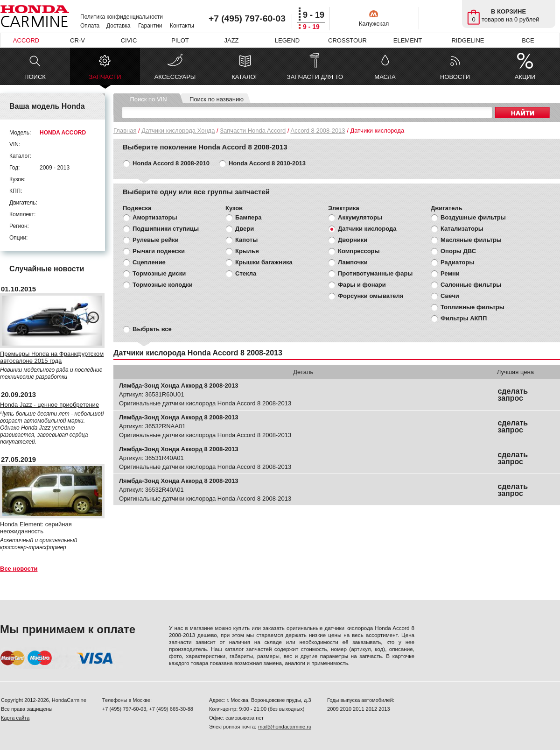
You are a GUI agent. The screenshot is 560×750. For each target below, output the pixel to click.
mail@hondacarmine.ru (285, 727)
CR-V (77, 40)
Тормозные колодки (163, 285)
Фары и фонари (362, 285)
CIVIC (129, 40)
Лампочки (353, 262)
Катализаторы (462, 229)
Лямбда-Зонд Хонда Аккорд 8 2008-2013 (179, 386)
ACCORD (26, 40)
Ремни (450, 273)
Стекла (246, 273)
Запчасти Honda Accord (253, 131)
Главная (125, 131)
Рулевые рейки (156, 240)
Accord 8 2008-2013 (318, 131)
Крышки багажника (264, 262)
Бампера (248, 217)
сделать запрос (513, 395)
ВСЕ (528, 40)
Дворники (353, 240)
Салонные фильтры (471, 285)
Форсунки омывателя (371, 296)
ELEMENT (408, 40)
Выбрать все (152, 329)
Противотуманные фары (375, 273)
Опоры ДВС (458, 251)
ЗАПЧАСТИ (105, 79)
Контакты (182, 26)
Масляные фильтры (471, 240)
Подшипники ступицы (166, 229)
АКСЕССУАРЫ (175, 77)
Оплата (90, 26)
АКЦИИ (525, 77)
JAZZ (231, 40)
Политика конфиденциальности (122, 17)
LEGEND (287, 40)
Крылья (247, 251)
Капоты (246, 240)
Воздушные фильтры (473, 217)
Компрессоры (359, 251)
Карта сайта (15, 718)
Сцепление (149, 262)
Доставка (119, 26)
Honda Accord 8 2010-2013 (267, 163)
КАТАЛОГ (245, 77)
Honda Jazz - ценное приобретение (49, 405)
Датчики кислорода (367, 229)
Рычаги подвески (159, 251)
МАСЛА (385, 77)
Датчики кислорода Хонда (178, 131)
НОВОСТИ (455, 77)
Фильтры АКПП (464, 318)
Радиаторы (457, 262)
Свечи (450, 296)
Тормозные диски (159, 273)
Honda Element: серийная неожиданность (36, 528)
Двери (245, 229)
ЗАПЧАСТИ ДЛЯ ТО (315, 77)
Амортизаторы (155, 217)
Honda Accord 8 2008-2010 (171, 163)
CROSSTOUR (347, 40)
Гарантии (150, 26)
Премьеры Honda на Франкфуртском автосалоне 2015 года (52, 357)
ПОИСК (35, 77)
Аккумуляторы (360, 217)
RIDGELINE (468, 40)
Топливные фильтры (472, 307)
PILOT (180, 40)
